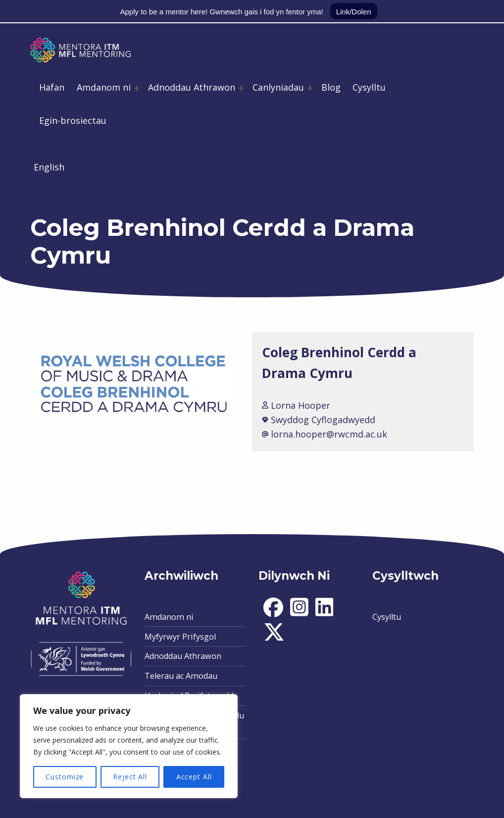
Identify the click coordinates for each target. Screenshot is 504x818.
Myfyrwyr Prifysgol (180, 637)
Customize (65, 777)
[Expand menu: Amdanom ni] (137, 88)
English (49, 167)
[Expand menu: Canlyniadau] (310, 88)
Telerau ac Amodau (181, 676)
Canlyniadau (278, 87)
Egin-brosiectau (73, 120)
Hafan (52, 87)
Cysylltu (369, 87)
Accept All (194, 777)
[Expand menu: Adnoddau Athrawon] (241, 88)
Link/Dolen (354, 12)
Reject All (130, 777)
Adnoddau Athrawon (192, 87)
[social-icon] (273, 614)
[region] (129, 746)
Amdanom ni (104, 87)
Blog (331, 87)
